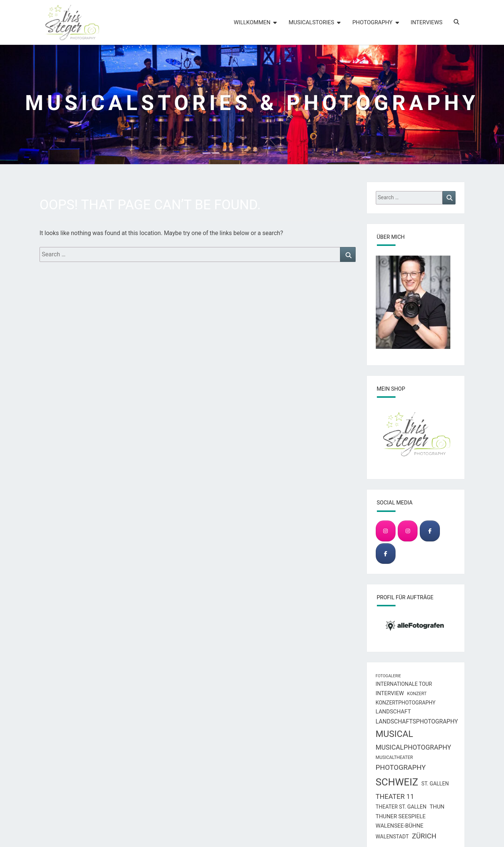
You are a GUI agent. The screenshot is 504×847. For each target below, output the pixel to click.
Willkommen (252, 22)
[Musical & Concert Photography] (408, 531)
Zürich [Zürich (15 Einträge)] (424, 836)
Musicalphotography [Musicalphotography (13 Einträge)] (414, 747)
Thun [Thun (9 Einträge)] (437, 807)
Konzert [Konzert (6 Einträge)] (417, 694)
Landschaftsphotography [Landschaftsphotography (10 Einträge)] (417, 721)
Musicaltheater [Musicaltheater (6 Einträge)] (394, 757)
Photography (372, 22)
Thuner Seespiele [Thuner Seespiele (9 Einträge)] (401, 816)
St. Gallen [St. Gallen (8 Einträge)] (435, 784)
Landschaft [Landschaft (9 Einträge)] (393, 712)
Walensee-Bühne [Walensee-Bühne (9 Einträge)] (400, 826)
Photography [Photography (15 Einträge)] (401, 768)
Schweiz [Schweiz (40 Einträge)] (397, 782)
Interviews (426, 22)
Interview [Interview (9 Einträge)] (390, 693)
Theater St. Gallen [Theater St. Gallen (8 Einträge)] (401, 807)
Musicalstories (311, 22)
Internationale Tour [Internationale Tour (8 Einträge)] (404, 684)
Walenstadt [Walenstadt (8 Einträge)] (392, 837)
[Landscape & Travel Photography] (386, 531)
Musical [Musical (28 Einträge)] (395, 734)
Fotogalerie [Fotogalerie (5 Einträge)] (388, 676)
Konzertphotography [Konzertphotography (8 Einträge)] (406, 703)
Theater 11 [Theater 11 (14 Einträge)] (395, 796)
